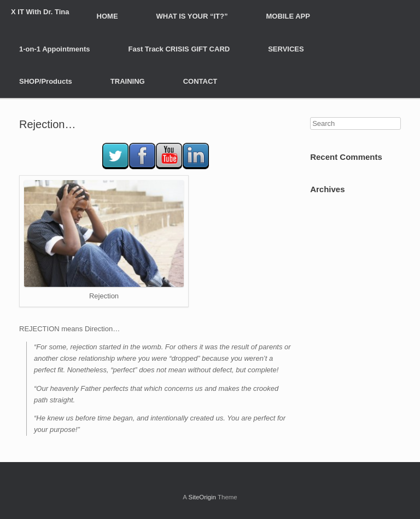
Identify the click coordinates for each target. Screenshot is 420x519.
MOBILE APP (288, 16)
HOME (107, 16)
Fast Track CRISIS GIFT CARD (179, 49)
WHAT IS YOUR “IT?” (192, 16)
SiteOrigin (202, 497)
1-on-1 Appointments (55, 49)
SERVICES (286, 49)
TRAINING (128, 81)
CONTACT (200, 81)
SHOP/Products (46, 81)
